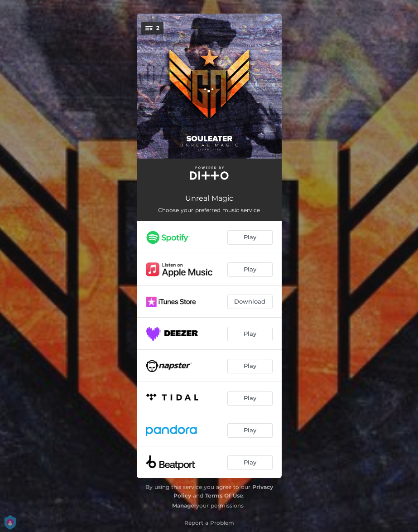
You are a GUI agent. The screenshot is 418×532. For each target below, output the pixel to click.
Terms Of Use (224, 496)
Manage (183, 505)
